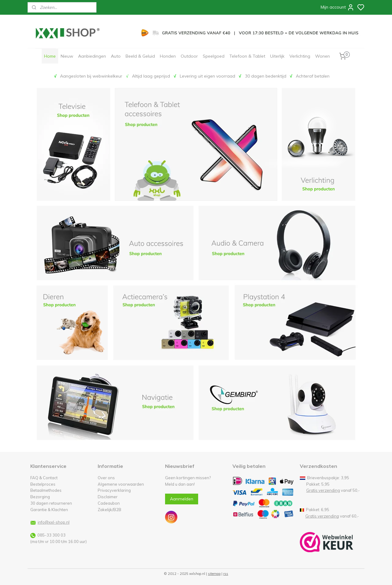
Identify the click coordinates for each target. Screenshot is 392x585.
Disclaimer (108, 497)
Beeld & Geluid (140, 56)
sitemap (214, 574)
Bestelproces (43, 484)
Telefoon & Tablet (247, 56)
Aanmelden (182, 499)
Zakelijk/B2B (109, 510)
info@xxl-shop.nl (54, 522)
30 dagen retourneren (51, 503)
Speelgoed (214, 56)
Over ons (106, 478)
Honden (168, 56)
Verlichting (300, 56)
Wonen (322, 56)
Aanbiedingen (92, 56)
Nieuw (67, 56)
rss (226, 574)
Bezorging (40, 497)
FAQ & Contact (44, 478)
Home (50, 56)
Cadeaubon (109, 503)
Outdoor (189, 56)
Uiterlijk (277, 56)
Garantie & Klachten (49, 510)
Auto (116, 56)
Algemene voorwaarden (121, 484)
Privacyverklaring (114, 490)
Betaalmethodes (46, 490)
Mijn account (337, 7)
